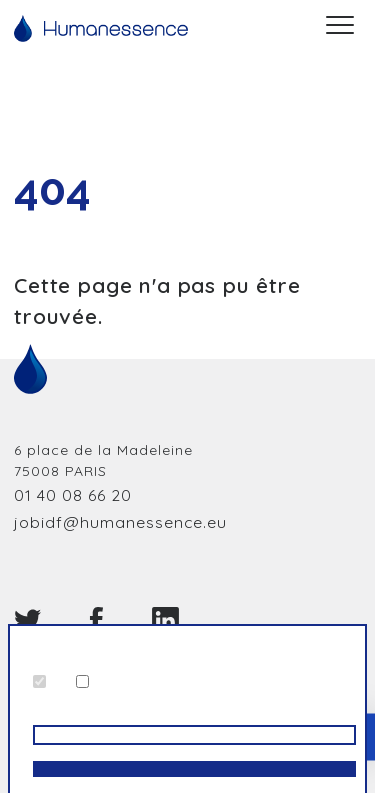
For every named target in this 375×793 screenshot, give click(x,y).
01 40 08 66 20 (73, 495)
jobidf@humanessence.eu (120, 522)
